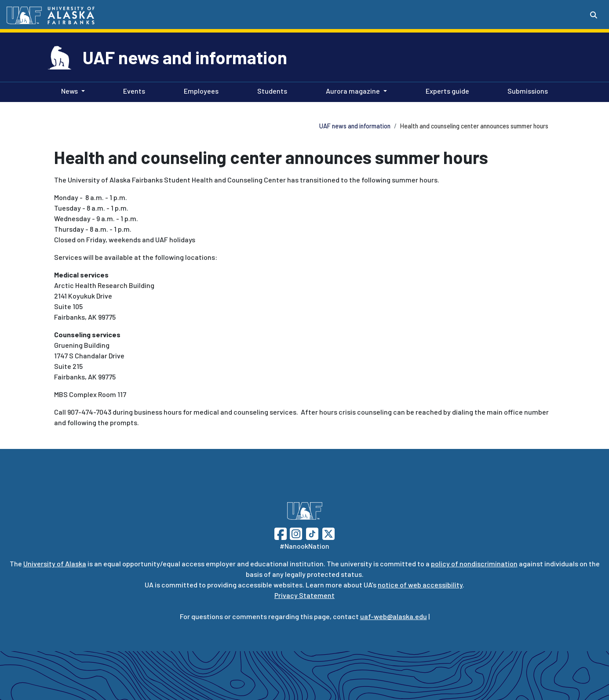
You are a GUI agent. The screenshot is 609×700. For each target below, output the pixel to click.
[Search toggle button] (594, 15)
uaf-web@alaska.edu (394, 616)
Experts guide (446, 90)
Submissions (526, 90)
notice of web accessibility (420, 585)
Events (132, 90)
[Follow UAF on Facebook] (281, 533)
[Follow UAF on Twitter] (328, 533)
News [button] (69, 91)
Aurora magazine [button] (353, 91)
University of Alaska (55, 563)
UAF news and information (185, 57)
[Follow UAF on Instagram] (295, 533)
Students (270, 90)
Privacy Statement (304, 595)
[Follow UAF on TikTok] (312, 533)
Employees (199, 90)
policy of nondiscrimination (474, 563)
